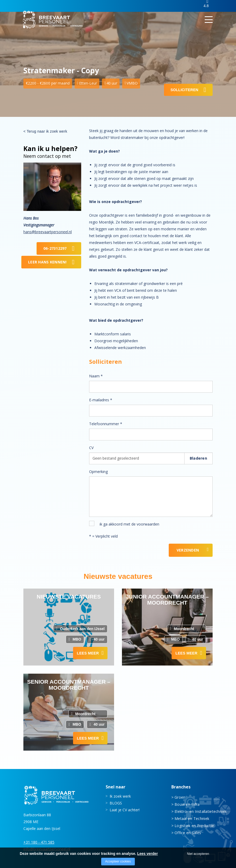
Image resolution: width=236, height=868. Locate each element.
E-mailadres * (101, 400)
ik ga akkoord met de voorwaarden (129, 524)
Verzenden (188, 550)
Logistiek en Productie (194, 825)
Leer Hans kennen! (47, 262)
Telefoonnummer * (106, 424)
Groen (180, 797)
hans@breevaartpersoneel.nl (48, 232)
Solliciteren (184, 90)
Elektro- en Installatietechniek (194, 811)
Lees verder (148, 854)
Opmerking (98, 472)
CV (91, 448)
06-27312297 (55, 248)
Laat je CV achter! (125, 810)
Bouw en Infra (187, 804)
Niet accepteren (198, 854)
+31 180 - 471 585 (39, 842)
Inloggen (188, 6)
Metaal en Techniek (192, 818)
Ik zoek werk (120, 796)
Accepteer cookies (118, 861)
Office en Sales (188, 832)
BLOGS (116, 803)
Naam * (96, 376)
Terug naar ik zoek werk (47, 131)
